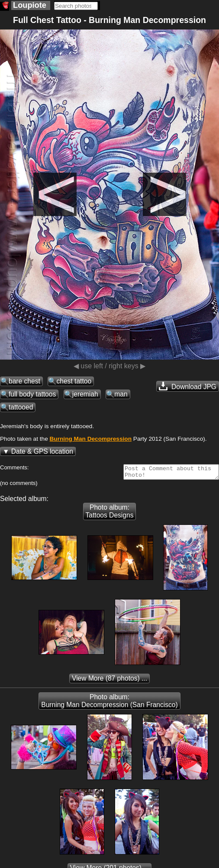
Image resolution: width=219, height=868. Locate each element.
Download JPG (188, 386)
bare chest (24, 381)
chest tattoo (74, 381)
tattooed (21, 407)
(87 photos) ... (109, 681)
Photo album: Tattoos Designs (110, 514)
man (121, 394)
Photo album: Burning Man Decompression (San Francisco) (109, 703)
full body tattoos (32, 394)
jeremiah (85, 394)
